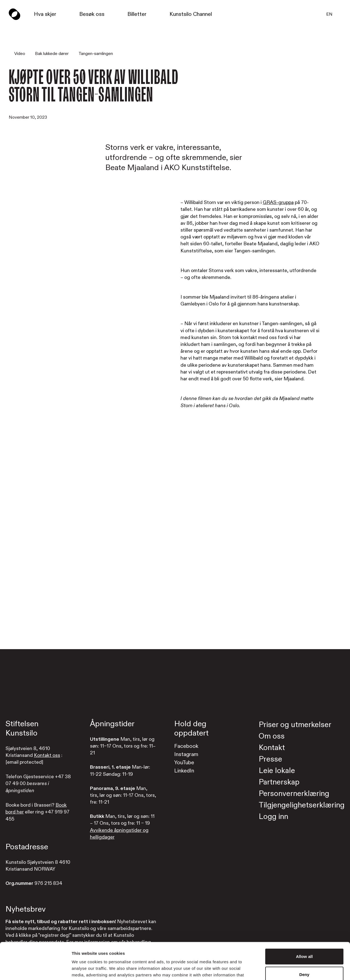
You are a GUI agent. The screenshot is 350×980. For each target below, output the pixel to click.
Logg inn (273, 817)
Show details (287, 969)
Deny (304, 940)
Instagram (186, 754)
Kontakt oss (47, 755)
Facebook (186, 746)
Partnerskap (279, 782)
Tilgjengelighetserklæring (302, 805)
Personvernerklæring (294, 794)
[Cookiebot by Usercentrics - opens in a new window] (35, 969)
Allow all (304, 922)
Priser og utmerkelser (295, 725)
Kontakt (272, 748)
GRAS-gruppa (278, 202)
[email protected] (24, 762)
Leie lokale (277, 771)
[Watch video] (175, 521)
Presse (270, 759)
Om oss (272, 736)
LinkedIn (184, 771)
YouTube (184, 762)
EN (329, 14)
